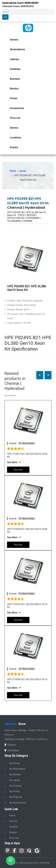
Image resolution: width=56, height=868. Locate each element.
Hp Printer (12, 791)
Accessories (17, 108)
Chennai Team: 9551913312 (18, 6)
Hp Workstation (15, 769)
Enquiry (14, 147)
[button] (40, 375)
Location (11, 827)
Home (13, 171)
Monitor (14, 89)
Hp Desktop (13, 786)
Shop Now (18, 470)
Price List (15, 118)
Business (15, 79)
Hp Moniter (13, 774)
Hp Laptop (12, 780)
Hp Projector (13, 797)
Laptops (14, 59)
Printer (14, 98)
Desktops (15, 69)
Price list (11, 838)
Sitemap (45, 863)
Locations (15, 138)
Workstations (17, 49)
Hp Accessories (15, 803)
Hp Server (12, 763)
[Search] (28, 12)
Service (14, 128)
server (23, 171)
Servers (14, 40)
